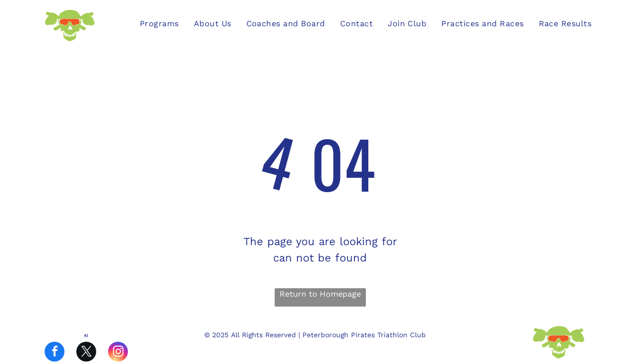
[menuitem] (159, 24)
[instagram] (118, 353)
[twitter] (86, 353)
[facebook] (55, 353)
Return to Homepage (320, 294)
